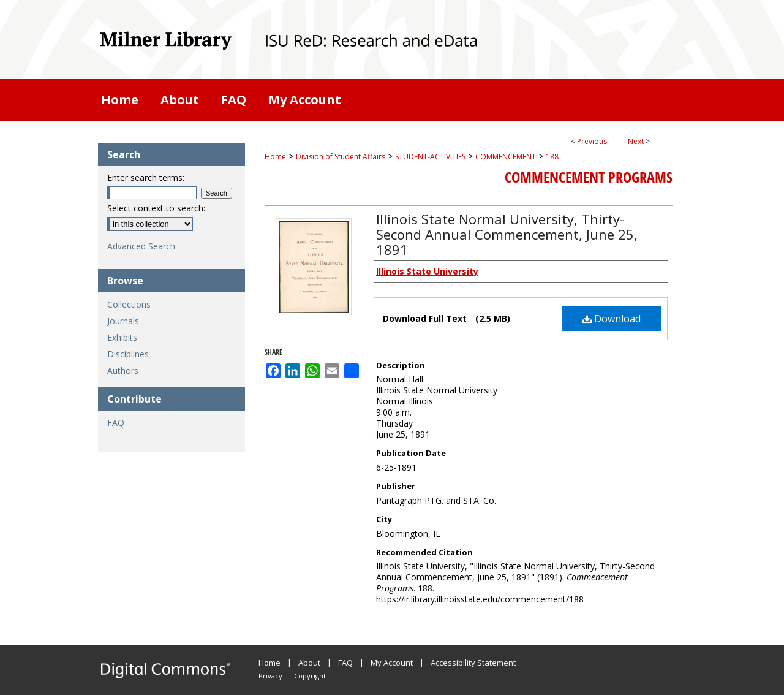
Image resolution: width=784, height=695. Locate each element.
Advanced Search (141, 246)
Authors (123, 370)
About (309, 663)
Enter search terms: (146, 177)
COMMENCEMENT (506, 157)
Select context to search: (156, 208)
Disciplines (128, 354)
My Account (392, 663)
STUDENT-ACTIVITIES (430, 157)
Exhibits (122, 337)
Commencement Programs (589, 177)
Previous (592, 141)
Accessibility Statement (473, 663)
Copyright (310, 676)
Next (636, 141)
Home (275, 157)
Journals (123, 321)
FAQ (116, 423)
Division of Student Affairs (341, 157)
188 (552, 157)
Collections (129, 304)
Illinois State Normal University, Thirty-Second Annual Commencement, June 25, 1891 (507, 234)
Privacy (270, 676)
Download (612, 319)
